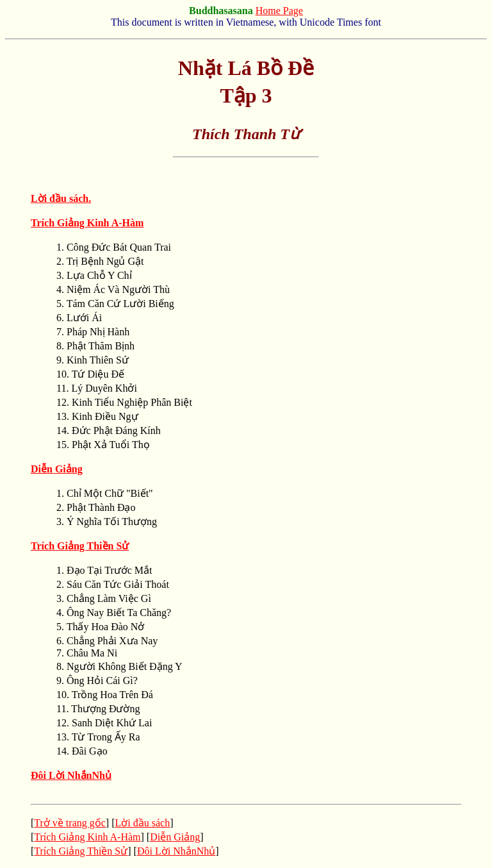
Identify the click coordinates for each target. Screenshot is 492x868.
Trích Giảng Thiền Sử (81, 851)
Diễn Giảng (175, 837)
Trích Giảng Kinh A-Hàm (87, 837)
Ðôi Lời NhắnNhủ (71, 775)
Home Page (279, 11)
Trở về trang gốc (70, 823)
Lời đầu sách (143, 823)
